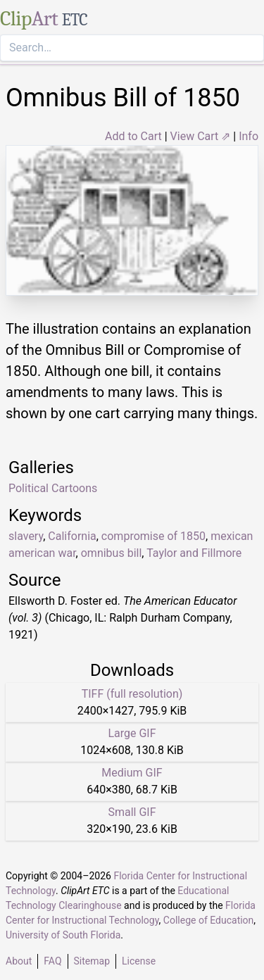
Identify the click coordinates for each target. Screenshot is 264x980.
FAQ (52, 961)
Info (249, 136)
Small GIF (132, 812)
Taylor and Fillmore (194, 553)
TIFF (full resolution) (132, 694)
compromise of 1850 (153, 536)
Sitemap (92, 961)
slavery (26, 536)
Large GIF (132, 733)
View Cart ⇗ (201, 136)
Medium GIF (132, 773)
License (139, 961)
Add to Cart (133, 136)
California (72, 536)
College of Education (209, 920)
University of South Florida (63, 935)
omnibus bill (112, 553)
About (19, 961)
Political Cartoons (53, 488)
